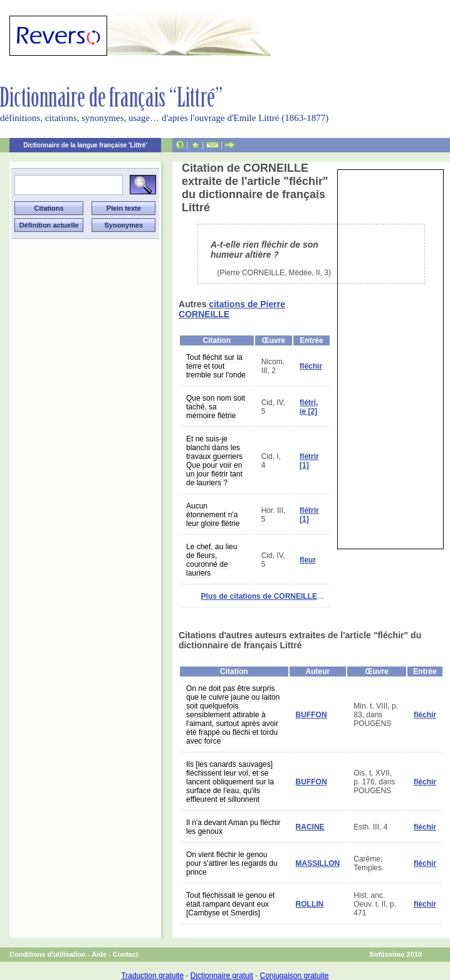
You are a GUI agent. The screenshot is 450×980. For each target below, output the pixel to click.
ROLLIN (310, 904)
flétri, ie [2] (309, 407)
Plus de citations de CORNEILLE (259, 596)
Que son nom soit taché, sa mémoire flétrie (216, 407)
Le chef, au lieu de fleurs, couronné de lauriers (212, 560)
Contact (126, 954)
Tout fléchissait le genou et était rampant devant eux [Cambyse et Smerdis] (230, 904)
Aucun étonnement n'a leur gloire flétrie (213, 515)
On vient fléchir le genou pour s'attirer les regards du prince (232, 863)
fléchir (311, 366)
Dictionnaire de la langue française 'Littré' (85, 145)
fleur (308, 560)
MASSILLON (318, 863)
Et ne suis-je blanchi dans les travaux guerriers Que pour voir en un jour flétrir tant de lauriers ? (214, 461)
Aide (99, 954)
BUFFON (311, 715)
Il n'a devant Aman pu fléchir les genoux (233, 827)
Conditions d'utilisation (48, 954)
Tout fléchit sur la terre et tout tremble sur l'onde (216, 366)
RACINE (310, 827)
